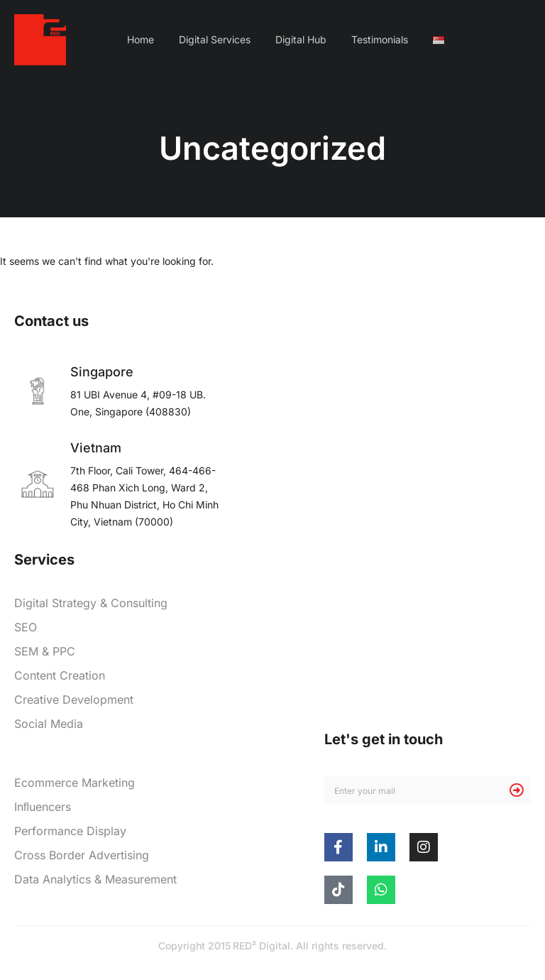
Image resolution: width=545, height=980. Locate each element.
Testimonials (380, 39)
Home (141, 39)
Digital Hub (301, 39)
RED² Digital (262, 946)
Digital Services (215, 39)
